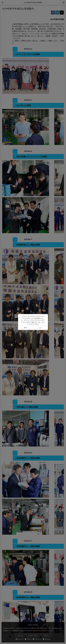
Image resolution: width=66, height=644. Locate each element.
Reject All (46, 635)
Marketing (47, 639)
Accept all (20, 635)
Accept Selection (33, 635)
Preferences (37, 639)
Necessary (20, 639)
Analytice (28, 639)
